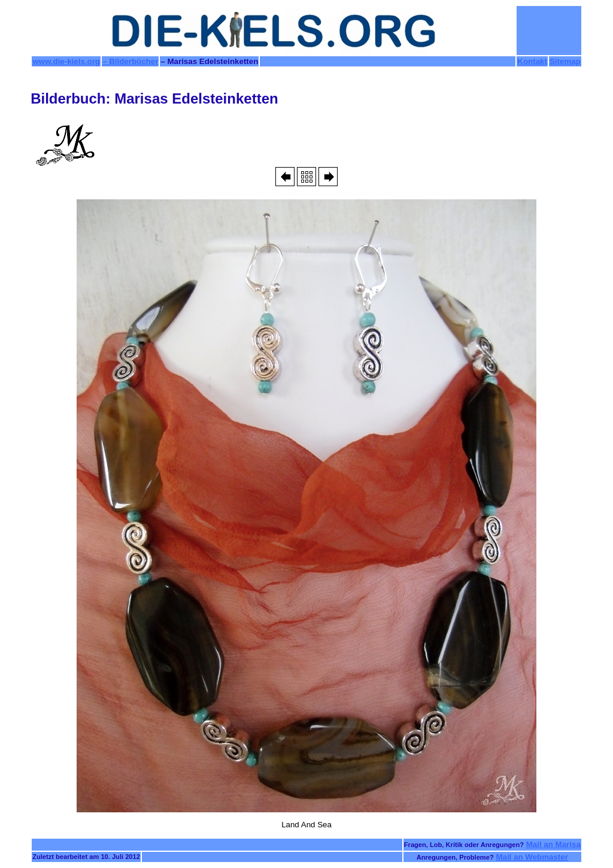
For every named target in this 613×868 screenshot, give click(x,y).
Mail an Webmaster (532, 857)
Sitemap (565, 61)
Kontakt (532, 61)
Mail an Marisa (553, 844)
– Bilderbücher (130, 61)
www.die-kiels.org (66, 61)
